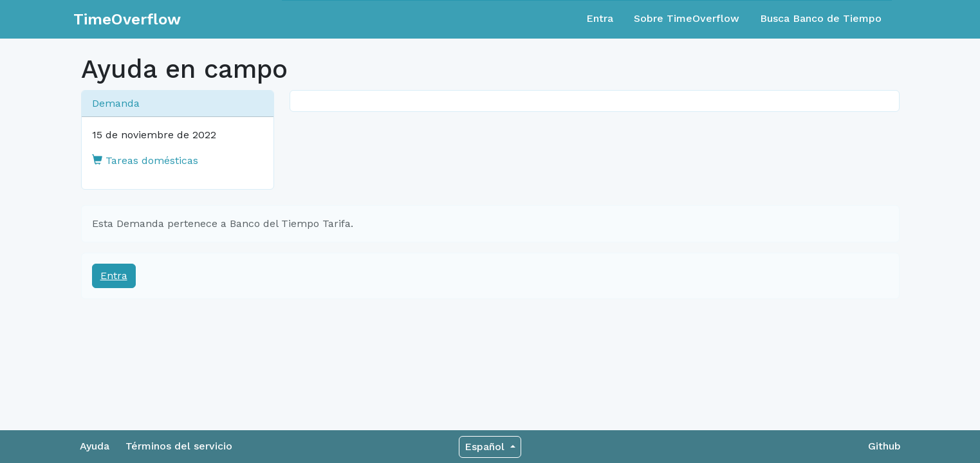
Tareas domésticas (145, 160)
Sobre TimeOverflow (687, 18)
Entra (600, 18)
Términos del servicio (179, 446)
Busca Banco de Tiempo (821, 18)
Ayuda (95, 446)
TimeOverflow (127, 19)
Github (884, 446)
